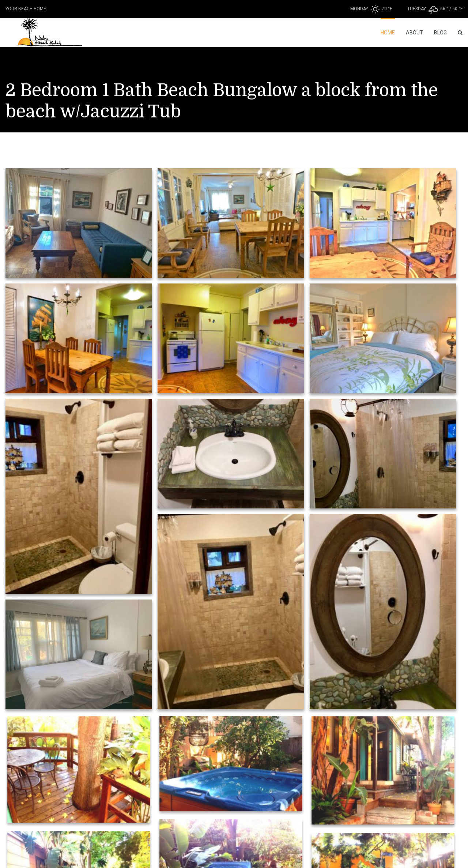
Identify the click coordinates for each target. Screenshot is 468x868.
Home (388, 33)
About (414, 33)
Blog (440, 33)
